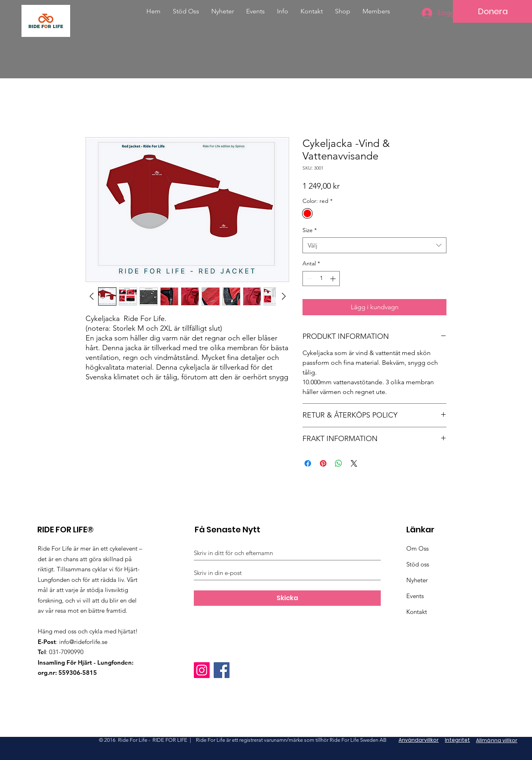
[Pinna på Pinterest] (323, 463)
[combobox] (374, 245)
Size (310, 230)
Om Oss (417, 548)
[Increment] (334, 279)
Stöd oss (418, 564)
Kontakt (417, 612)
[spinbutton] (321, 279)
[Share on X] (354, 463)
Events (415, 596)
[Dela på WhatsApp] (339, 463)
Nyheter (417, 580)
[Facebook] (222, 670)
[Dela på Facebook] (308, 463)
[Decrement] (309, 279)
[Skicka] (287, 598)
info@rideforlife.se (83, 642)
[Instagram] (202, 670)
